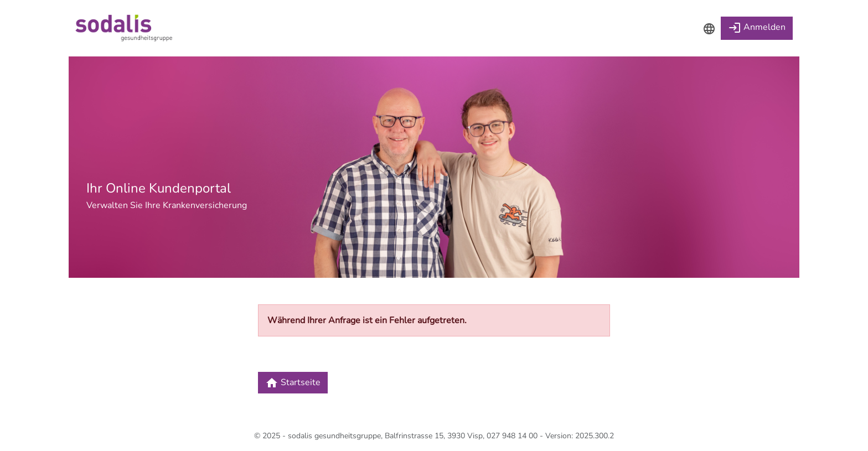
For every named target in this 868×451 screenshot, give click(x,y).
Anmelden (757, 28)
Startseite (293, 383)
